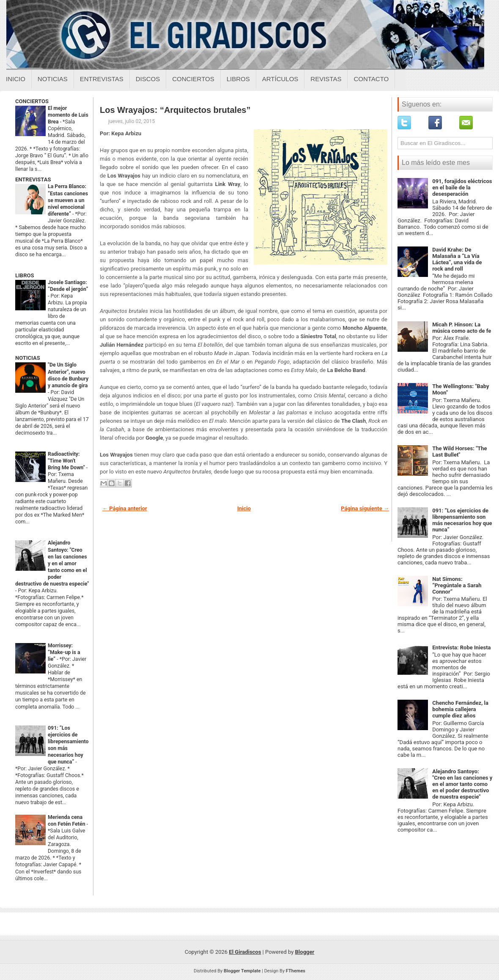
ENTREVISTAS (33, 179)
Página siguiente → (365, 508)
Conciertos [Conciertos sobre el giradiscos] (193, 79)
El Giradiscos (245, 952)
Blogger (305, 952)
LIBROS (25, 275)
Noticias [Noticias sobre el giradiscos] (53, 79)
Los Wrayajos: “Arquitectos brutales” (175, 110)
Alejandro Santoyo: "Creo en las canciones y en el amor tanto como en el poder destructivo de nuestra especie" (52, 563)
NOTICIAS (28, 358)
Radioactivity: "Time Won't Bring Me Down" (67, 461)
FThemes (296, 971)
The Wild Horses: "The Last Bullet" (459, 452)
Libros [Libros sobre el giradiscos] (238, 79)
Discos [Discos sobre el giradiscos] (148, 79)
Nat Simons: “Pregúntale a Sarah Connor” (457, 585)
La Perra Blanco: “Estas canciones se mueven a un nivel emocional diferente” (68, 200)
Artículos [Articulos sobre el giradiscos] (280, 79)
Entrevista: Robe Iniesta (461, 647)
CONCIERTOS (32, 101)
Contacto (371, 79)
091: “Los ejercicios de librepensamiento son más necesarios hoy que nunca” (462, 520)
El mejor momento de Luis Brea (68, 115)
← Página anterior (125, 508)
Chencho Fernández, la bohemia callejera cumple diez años (460, 709)
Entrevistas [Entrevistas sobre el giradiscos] (102, 79)
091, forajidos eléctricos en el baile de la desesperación (462, 188)
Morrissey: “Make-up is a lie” (64, 652)
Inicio (16, 79)
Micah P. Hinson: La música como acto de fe (462, 328)
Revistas (326, 79)
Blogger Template (242, 971)
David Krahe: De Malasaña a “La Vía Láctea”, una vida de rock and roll (457, 259)
